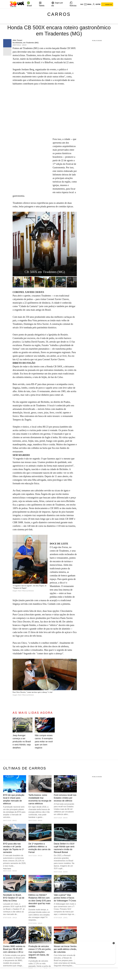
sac (82, 4)
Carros (59, 14)
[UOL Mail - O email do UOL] (88, 4)
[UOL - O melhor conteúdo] (17, 4)
